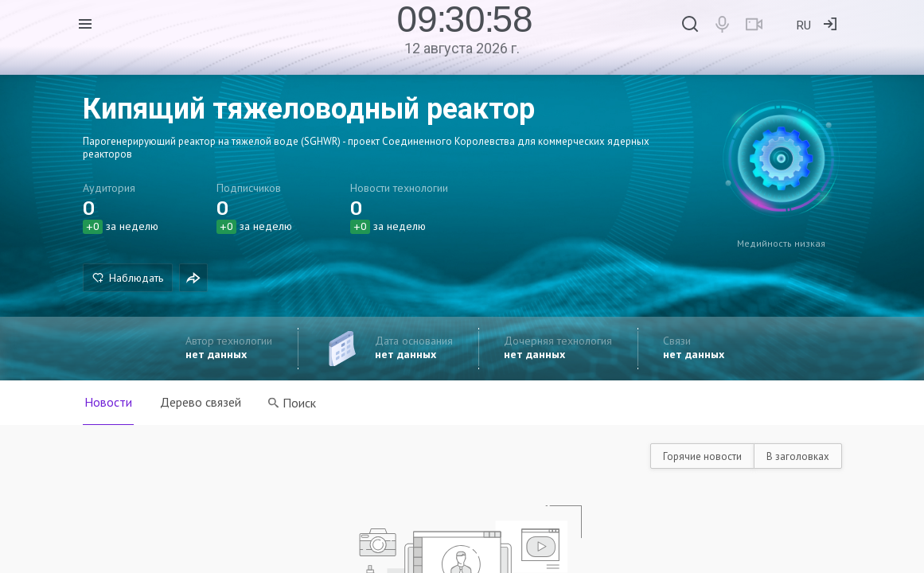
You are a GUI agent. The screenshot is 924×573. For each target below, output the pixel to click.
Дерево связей (201, 402)
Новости (108, 402)
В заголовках (798, 456)
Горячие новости (702, 456)
